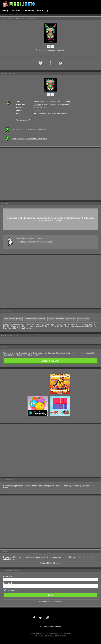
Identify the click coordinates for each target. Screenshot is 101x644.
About (58, 626)
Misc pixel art (84, 319)
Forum (40, 11)
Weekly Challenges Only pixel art (62, 319)
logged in (50, 50)
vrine (19, 238)
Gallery (5, 11)
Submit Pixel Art (55, 563)
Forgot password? (55, 601)
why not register (39, 557)
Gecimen (38, 104)
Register (71, 218)
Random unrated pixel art (35, 319)
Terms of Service (54, 635)
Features (16, 11)
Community (29, 11)
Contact (51, 626)
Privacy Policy (40, 635)
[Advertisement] (51, 174)
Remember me (12, 591)
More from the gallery (13, 319)
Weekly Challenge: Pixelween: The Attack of (30, 130)
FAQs (64, 635)
